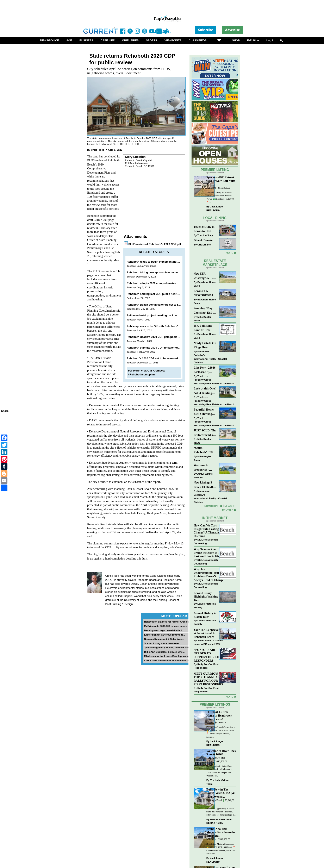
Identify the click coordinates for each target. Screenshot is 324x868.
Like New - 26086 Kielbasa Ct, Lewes (205, 370)
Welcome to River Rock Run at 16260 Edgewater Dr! (221, 754)
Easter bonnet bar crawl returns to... (165, 635)
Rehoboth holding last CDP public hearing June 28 (159, 294)
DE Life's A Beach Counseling (206, 541)
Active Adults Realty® (203, 476)
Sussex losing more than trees (162, 643)
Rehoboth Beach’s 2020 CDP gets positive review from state (165, 337)
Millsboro (211, 188)
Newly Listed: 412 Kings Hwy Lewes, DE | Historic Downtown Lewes (205, 346)
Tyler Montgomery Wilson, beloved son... (167, 647)
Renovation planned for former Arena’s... (167, 622)
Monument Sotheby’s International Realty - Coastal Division (210, 357)
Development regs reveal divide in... (165, 630)
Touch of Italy (205, 235)
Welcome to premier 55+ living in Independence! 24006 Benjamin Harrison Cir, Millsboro (204, 468)
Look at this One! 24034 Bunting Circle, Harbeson (205, 391)
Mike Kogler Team (202, 319)
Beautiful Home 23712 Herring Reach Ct (204, 412)
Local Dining (215, 218)
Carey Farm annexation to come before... (167, 660)
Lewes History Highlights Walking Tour (206, 597)
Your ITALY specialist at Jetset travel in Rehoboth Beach (208, 633)
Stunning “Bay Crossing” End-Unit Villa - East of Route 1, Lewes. (204, 311)
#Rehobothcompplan (141, 374)
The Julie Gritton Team (218, 782)
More (229, 253)
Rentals (228, 510)
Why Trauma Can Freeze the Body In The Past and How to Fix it (208, 553)
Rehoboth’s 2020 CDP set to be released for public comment (165, 358)
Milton (210, 761)
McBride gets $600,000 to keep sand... (166, 626)
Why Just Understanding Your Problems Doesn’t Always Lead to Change (209, 574)
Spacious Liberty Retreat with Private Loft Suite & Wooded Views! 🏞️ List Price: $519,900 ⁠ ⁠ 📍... (221, 197)
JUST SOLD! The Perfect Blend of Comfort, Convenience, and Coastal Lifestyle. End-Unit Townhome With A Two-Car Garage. (205, 433)
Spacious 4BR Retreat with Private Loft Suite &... (221, 181)
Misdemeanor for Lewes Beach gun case (167, 656)
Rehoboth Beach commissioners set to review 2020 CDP (163, 305)
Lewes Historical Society (205, 605)
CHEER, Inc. (204, 245)
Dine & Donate (203, 240)
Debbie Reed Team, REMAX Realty (219, 821)
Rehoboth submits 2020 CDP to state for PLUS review (161, 348)
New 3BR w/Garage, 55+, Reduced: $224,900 (203, 276)
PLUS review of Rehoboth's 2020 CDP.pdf (155, 244)
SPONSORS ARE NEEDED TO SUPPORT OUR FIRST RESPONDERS (209, 655)
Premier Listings (215, 704)
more (229, 697)
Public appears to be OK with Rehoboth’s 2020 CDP (160, 326)
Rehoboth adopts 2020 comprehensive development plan (163, 283)
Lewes (210, 723)
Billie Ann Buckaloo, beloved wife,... (165, 652)
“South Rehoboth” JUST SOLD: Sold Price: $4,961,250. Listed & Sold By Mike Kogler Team (205, 450)
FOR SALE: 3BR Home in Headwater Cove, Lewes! (219, 716)
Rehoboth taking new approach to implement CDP (159, 272)
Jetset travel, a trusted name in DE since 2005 (208, 642)
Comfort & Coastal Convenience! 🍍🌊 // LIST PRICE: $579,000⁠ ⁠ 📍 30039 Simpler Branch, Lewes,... (221, 732)
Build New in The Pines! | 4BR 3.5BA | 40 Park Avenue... (221, 793)
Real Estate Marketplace (215, 263)
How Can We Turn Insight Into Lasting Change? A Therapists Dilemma (208, 531)
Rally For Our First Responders (206, 666)
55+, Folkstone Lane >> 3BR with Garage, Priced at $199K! (204, 328)
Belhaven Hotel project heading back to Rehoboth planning (164, 315)
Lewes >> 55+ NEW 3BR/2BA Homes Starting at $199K (204, 294)
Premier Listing (215, 170)
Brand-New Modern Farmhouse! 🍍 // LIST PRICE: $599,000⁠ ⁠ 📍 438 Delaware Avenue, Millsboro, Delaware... (221, 849)
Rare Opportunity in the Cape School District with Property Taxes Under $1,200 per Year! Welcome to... (219, 771)
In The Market (215, 518)
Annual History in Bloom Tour (205, 615)
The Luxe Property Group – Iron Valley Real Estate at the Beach (214, 380)
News (228, 506)
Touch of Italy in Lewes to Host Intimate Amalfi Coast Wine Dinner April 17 (204, 229)
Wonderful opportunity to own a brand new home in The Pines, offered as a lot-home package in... (221, 812)
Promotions (211, 506)
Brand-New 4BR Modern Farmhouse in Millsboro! (221, 832)
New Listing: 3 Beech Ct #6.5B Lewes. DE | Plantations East (204, 485)
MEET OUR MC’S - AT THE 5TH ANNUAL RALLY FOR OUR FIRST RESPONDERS (209, 679)
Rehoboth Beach (214, 800)
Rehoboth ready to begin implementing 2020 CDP (158, 262)
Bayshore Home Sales (205, 284)
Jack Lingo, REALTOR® (215, 208)
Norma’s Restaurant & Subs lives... (164, 639)
